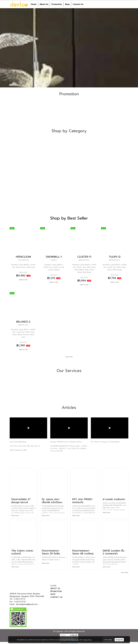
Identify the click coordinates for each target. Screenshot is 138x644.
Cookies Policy (87, 640)
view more (69, 357)
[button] (87, 4)
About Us (44, 4)
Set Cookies (108, 640)
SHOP (53, 594)
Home (34, 4)
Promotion (57, 4)
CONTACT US (56, 597)
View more (15, 516)
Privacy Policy (75, 640)
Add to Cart (23, 280)
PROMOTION (56, 591)
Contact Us (78, 4)
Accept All (119, 640)
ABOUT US (55, 588)
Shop (67, 4)
